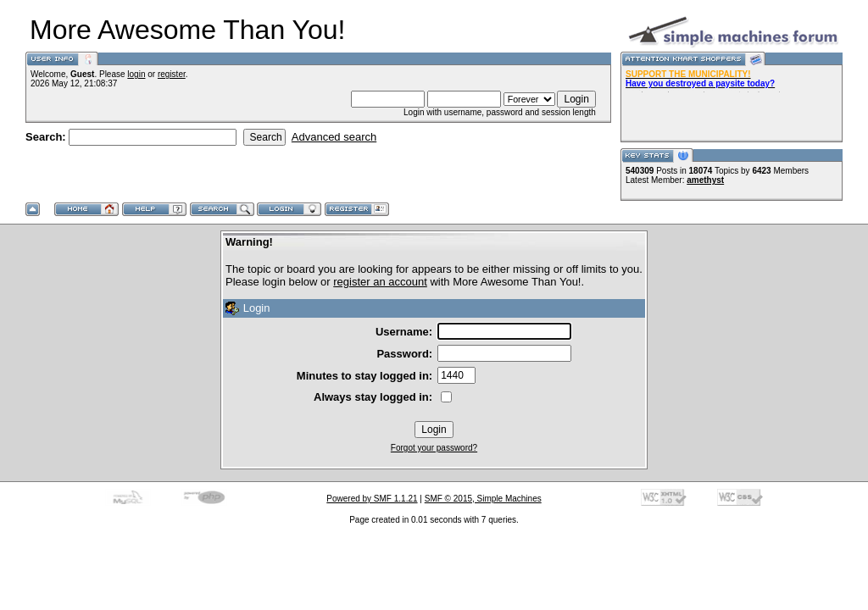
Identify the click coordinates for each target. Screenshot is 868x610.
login (136, 74)
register (172, 74)
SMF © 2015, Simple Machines (483, 499)
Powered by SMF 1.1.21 (372, 499)
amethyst (705, 180)
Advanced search (334, 137)
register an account (380, 282)
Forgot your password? (434, 448)
